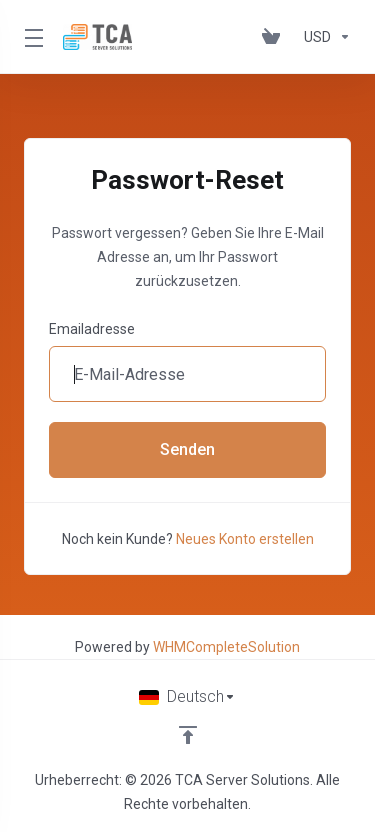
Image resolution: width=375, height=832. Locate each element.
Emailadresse (92, 329)
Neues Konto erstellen (245, 539)
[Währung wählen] (323, 37)
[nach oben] (188, 735)
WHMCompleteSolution (226, 647)
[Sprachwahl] (187, 697)
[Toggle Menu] (31, 37)
